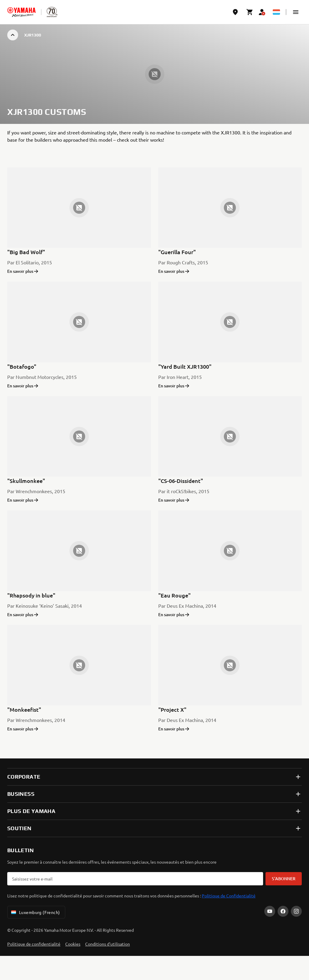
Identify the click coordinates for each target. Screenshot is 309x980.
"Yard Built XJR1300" (185, 366)
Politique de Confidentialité (229, 896)
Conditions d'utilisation (108, 944)
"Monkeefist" (24, 709)
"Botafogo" (22, 366)
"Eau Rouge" (174, 595)
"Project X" (172, 709)
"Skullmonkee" (26, 481)
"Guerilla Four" (177, 252)
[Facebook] (283, 911)
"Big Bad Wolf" (26, 252)
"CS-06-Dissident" (181, 481)
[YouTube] (270, 911)
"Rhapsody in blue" (31, 595)
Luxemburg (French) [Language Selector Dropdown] (35, 912)
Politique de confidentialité (34, 944)
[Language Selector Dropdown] (276, 12)
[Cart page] (250, 12)
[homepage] (21, 12)
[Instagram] (296, 911)
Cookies (73, 944)
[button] (296, 12)
